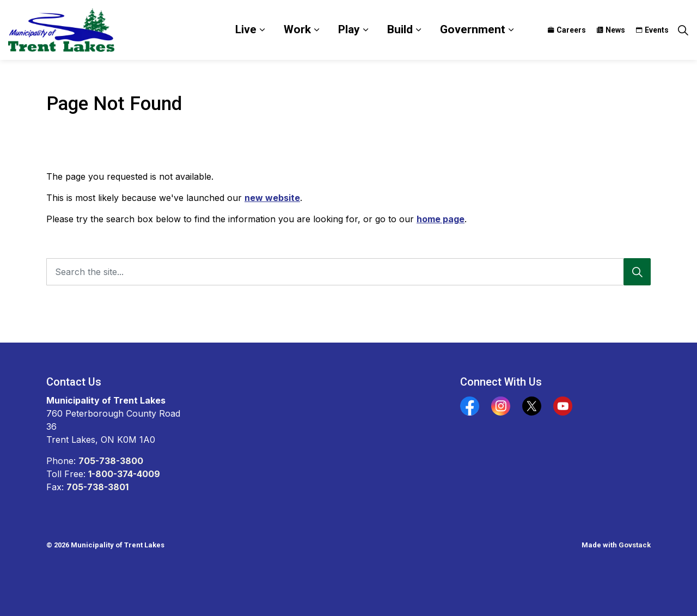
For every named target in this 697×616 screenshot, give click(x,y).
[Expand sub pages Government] (511, 30)
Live (246, 29)
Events (652, 30)
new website (272, 198)
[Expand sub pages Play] (365, 30)
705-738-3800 (111, 461)
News (611, 30)
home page (441, 219)
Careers (567, 30)
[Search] (637, 272)
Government (473, 29)
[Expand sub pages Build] (418, 30)
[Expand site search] (683, 30)
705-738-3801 (97, 487)
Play (349, 29)
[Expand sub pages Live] (262, 30)
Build (400, 29)
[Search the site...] (348, 272)
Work (297, 29)
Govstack (635, 545)
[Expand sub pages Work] (316, 30)
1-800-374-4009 (124, 474)
